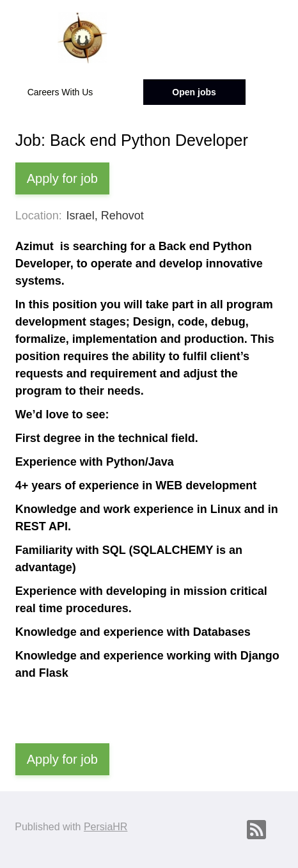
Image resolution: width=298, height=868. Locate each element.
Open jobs (194, 92)
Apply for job (62, 178)
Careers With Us (60, 92)
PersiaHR (106, 827)
